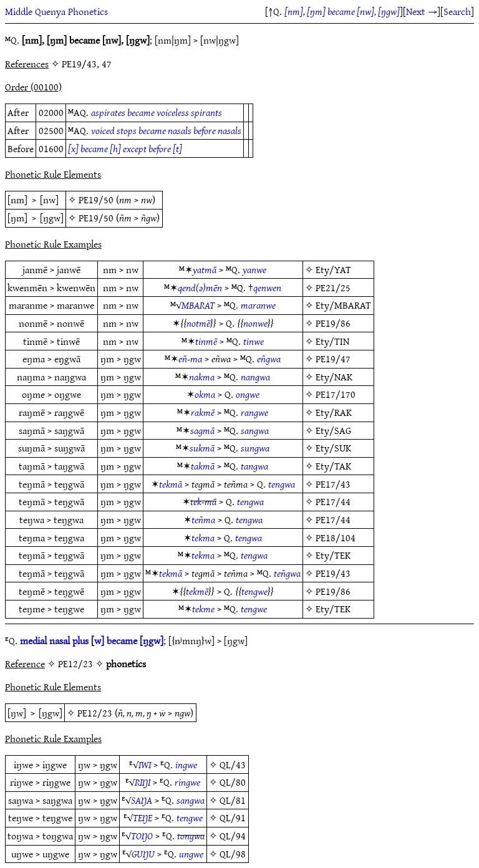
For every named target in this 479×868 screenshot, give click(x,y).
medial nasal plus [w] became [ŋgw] (92, 640)
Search (457, 11)
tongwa (191, 836)
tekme (203, 609)
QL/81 (233, 800)
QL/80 (233, 782)
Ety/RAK (334, 412)
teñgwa (287, 573)
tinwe (254, 341)
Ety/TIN (332, 341)
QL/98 (233, 854)
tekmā (171, 484)
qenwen (267, 287)
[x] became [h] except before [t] (125, 148)
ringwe (187, 782)
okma (205, 394)
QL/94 (233, 836)
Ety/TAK (333, 466)
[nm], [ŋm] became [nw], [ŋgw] (342, 11)
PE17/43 (333, 484)
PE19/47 (333, 359)
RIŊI (143, 782)
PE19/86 (333, 323)
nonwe (255, 323)
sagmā (202, 430)
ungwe (191, 854)
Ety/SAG (333, 430)
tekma (203, 538)
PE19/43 (333, 573)
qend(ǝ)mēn (200, 287)
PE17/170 (336, 394)
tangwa (254, 466)
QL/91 (233, 817)
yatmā (205, 269)
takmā (203, 466)
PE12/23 (95, 713)
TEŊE (143, 817)
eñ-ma (190, 359)
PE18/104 (336, 538)
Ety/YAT (333, 269)
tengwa (282, 484)
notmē (198, 323)
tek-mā (203, 501)
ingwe (186, 764)
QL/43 (233, 764)
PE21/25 (333, 287)
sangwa (255, 430)
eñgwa (269, 359)
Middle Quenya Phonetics (56, 11)
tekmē (197, 591)
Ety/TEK (333, 555)
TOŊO (142, 836)
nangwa (255, 377)
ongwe (248, 394)
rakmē (203, 412)
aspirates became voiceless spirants (157, 112)
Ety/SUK (333, 448)
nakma (202, 377)
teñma (203, 519)
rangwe (254, 412)
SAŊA (142, 800)
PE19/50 (96, 200)
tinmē (206, 341)
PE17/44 (333, 501)
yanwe (254, 269)
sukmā (202, 448)
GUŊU (143, 854)
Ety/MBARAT (343, 305)
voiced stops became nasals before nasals (166, 130)
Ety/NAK (334, 377)
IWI (145, 764)
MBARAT (198, 305)
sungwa (255, 448)
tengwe (254, 591)
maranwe (258, 305)
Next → (422, 11)
